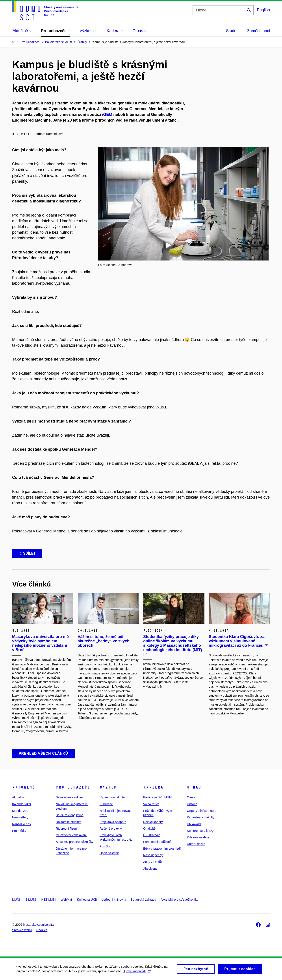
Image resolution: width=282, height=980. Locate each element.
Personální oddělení (157, 842)
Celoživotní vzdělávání (71, 835)
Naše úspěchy (153, 855)
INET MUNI (48, 900)
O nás (194, 787)
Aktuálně (24, 787)
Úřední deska (196, 844)
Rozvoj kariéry (153, 822)
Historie (192, 804)
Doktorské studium (69, 822)
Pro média (19, 831)
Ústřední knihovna (114, 900)
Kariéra (153, 787)
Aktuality (18, 797)
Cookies (42, 930)
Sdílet (27, 553)
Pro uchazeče (73, 787)
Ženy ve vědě (152, 862)
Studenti (233, 31)
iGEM (107, 115)
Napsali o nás (21, 824)
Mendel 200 (20, 811)
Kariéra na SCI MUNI (158, 797)
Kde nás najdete (198, 837)
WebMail (67, 900)
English (263, 10)
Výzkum (108, 787)
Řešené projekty (111, 829)
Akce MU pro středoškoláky (74, 842)
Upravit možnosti (137, 973)
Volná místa (151, 804)
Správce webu (22, 930)
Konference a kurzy (200, 831)
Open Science (109, 853)
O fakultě (149, 829)
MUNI (16, 900)
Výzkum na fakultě (112, 797)
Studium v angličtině (70, 815)
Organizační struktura (202, 811)
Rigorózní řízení (67, 829)
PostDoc (105, 846)
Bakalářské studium (69, 797)
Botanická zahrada (143, 900)
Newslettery (20, 817)
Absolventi (150, 869)
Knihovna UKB (87, 900)
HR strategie (152, 835)
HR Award (194, 824)
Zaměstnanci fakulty (201, 817)
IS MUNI (30, 900)
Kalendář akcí (22, 804)
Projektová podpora (113, 822)
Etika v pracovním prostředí (162, 849)
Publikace (106, 804)
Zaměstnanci (259, 31)
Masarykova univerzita (38, 925)
